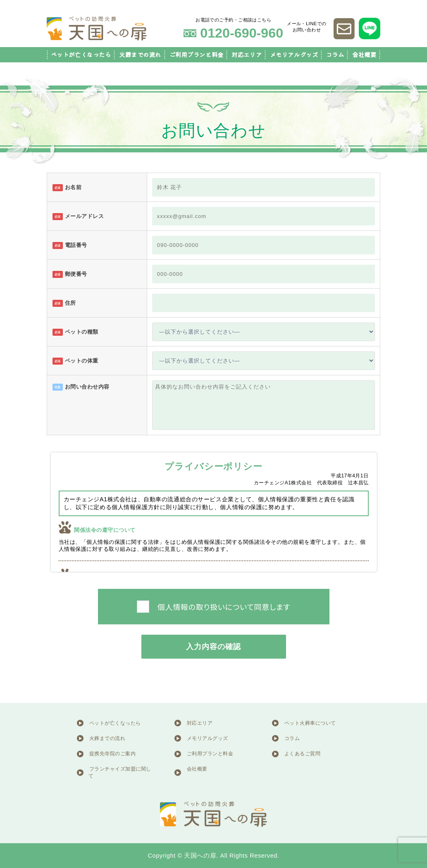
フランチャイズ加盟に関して (120, 772)
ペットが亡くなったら (81, 55)
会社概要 (364, 55)
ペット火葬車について (310, 723)
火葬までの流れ (140, 55)
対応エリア (247, 55)
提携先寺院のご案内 (113, 754)
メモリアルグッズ (294, 55)
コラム (335, 55)
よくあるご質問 (303, 754)
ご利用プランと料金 (197, 55)
